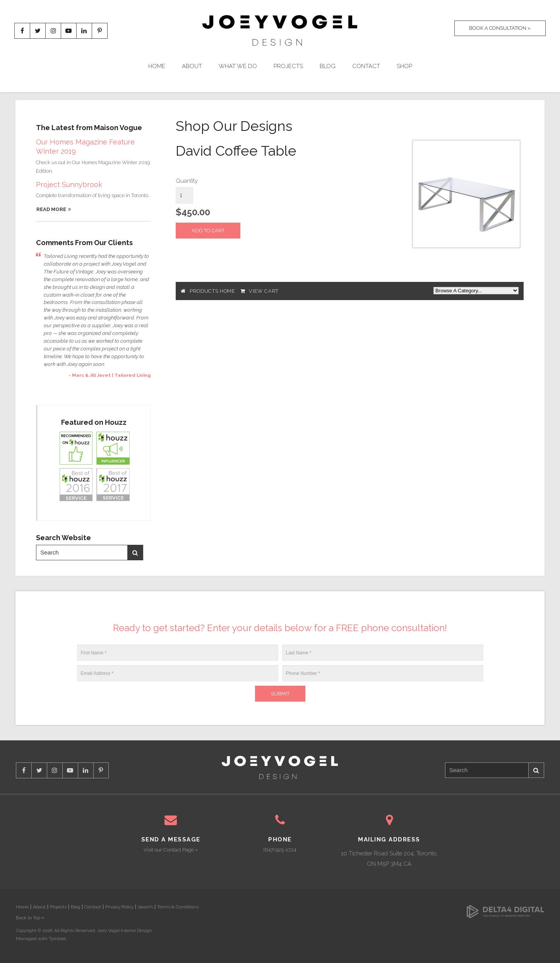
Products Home (212, 291)
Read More (51, 209)
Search (135, 553)
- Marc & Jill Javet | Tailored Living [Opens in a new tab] (110, 375)
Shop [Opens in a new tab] (404, 67)
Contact (366, 67)
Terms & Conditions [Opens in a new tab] (178, 907)
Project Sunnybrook (69, 185)
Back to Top (30, 918)
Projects (288, 67)
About (192, 67)
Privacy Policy (119, 907)
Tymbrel (57, 939)
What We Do (238, 67)
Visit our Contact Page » (171, 850)
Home (157, 67)
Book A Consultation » (497, 31)
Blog (328, 67)
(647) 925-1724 (280, 850)
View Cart (264, 291)
